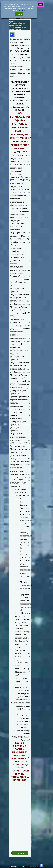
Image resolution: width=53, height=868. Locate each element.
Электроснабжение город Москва (18, 28)
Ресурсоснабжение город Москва (17, 24)
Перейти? (22, 10)
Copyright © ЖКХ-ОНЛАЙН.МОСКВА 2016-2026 (25, 867)
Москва (12, 21)
